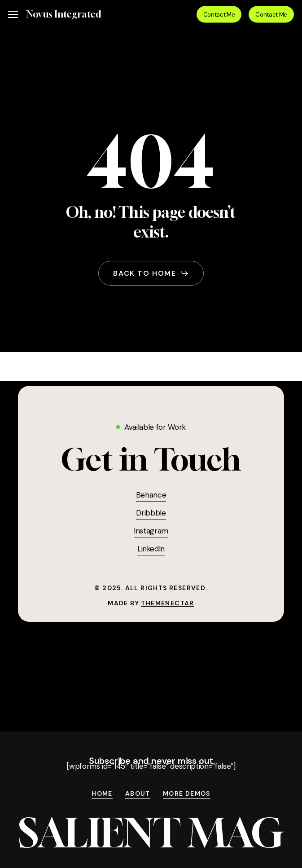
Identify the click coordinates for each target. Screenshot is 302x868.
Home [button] (102, 794)
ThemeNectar (167, 603)
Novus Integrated (63, 14)
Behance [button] (151, 495)
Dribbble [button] (151, 513)
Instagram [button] (151, 531)
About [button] (138, 794)
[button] (13, 15)
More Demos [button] (187, 794)
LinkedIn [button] (151, 549)
